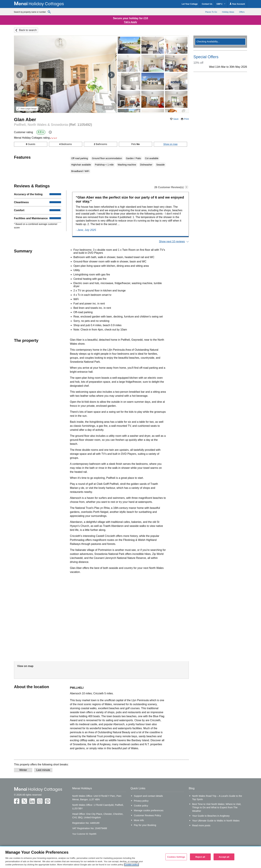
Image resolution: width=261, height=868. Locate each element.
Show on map (170, 144)
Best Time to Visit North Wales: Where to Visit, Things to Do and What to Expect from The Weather (217, 807)
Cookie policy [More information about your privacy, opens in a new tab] (132, 865)
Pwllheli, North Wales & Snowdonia (53, 125)
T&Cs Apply (131, 22)
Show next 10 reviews (172, 241)
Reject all (200, 857)
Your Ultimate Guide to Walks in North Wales (216, 821)
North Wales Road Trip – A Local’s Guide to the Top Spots (217, 798)
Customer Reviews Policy (147, 815)
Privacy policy (141, 801)
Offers (242, 12)
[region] (130, 857)
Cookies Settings (176, 857)
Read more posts (201, 825)
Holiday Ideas (228, 12)
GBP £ (221, 4)
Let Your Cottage (190, 4)
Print (186, 119)
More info (139, 820)
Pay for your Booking (145, 825)
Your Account (237, 4)
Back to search (28, 30)
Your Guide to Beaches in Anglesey (211, 816)
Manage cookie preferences (149, 810)
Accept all (224, 857)
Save (176, 119)
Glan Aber (25, 120)
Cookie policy (141, 806)
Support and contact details (148, 796)
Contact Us (207, 4)
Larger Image (27, 109)
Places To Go (211, 12)
